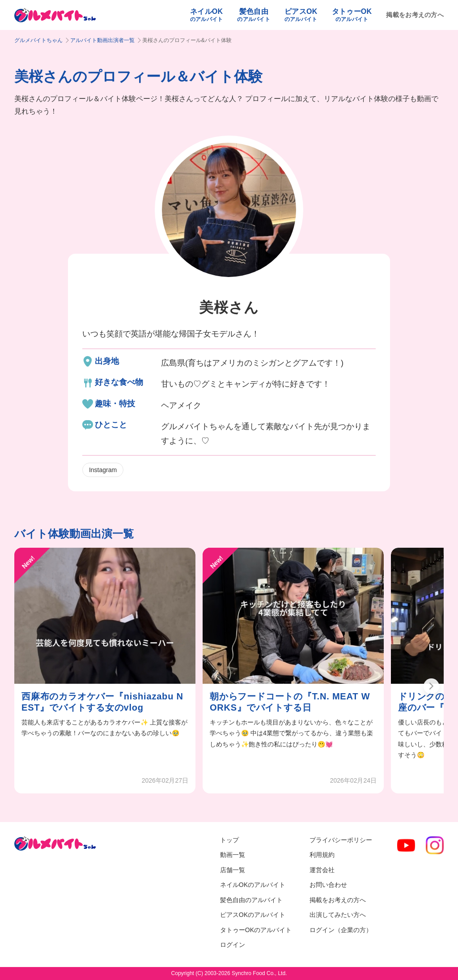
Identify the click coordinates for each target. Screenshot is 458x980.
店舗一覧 (233, 870)
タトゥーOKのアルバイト (256, 930)
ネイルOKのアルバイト (253, 885)
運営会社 (322, 870)
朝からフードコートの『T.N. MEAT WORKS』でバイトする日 (290, 702)
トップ (229, 840)
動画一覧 (233, 855)
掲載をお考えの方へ (415, 15)
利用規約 (322, 855)
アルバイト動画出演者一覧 (102, 40)
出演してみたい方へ (338, 915)
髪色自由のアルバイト (251, 900)
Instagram (103, 470)
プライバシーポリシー (341, 840)
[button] (431, 686)
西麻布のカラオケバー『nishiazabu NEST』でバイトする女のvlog (102, 702)
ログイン (233, 945)
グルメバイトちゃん (38, 40)
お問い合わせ (328, 885)
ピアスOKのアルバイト (253, 915)
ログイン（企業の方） (341, 930)
